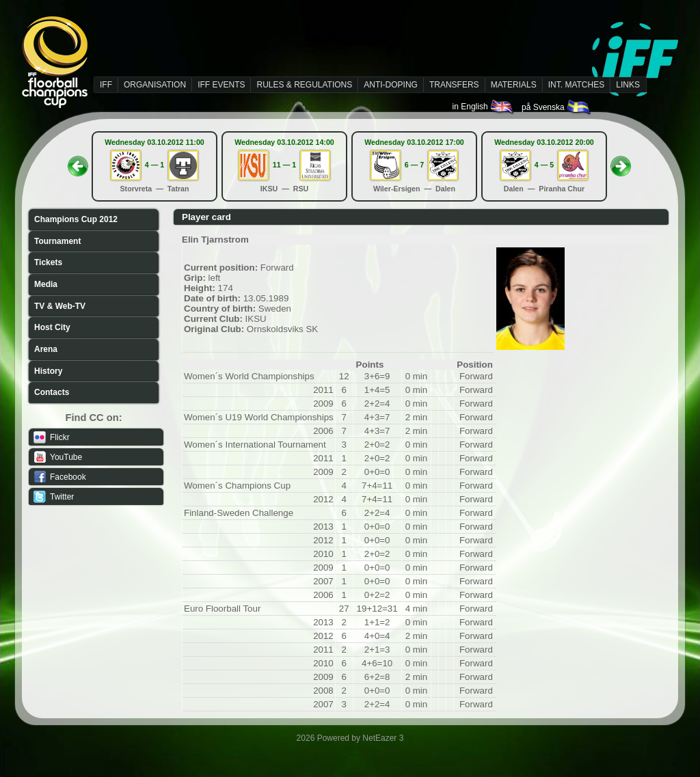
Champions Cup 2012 (76, 219)
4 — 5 (544, 165)
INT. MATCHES (576, 85)
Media (46, 284)
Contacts (52, 392)
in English (484, 107)
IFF (106, 85)
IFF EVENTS (221, 85)
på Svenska (557, 107)
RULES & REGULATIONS (304, 85)
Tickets (48, 262)
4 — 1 (154, 165)
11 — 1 (284, 165)
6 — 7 (414, 165)
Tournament (57, 241)
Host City (52, 327)
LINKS (628, 85)
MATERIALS (514, 85)
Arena (46, 349)
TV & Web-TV (60, 306)
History (48, 371)
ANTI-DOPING (391, 85)
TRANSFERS (454, 85)
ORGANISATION (155, 85)
